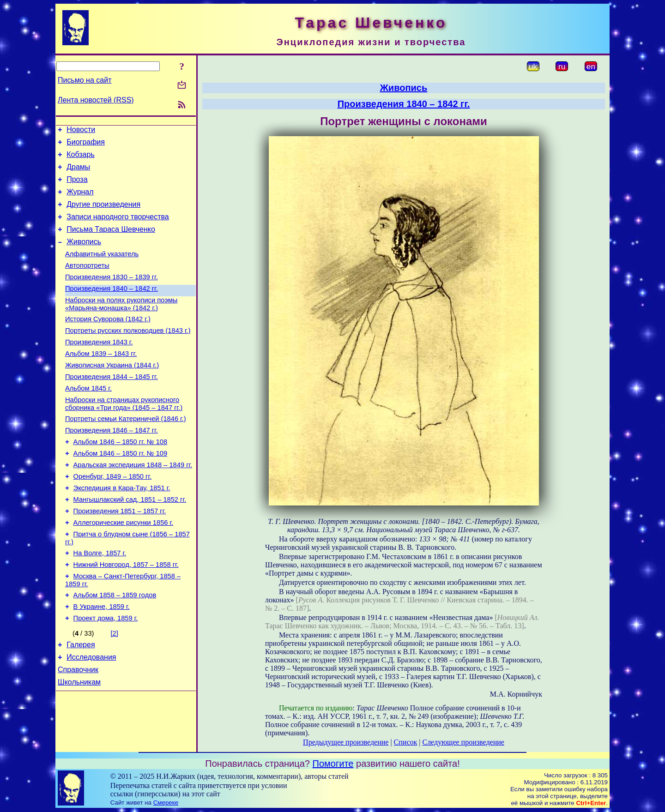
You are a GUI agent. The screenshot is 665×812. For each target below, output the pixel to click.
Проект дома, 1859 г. (106, 674)
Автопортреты (87, 282)
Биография (86, 145)
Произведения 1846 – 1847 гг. (112, 465)
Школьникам (79, 743)
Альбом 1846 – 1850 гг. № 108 (121, 478)
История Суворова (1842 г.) (108, 341)
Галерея (81, 701)
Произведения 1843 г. (99, 367)
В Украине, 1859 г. (102, 661)
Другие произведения (103, 214)
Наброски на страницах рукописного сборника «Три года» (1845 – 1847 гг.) (124, 436)
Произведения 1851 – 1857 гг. (120, 555)
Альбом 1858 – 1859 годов (115, 648)
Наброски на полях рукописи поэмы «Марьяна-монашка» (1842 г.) (121, 325)
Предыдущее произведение (346, 742)
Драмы (78, 172)
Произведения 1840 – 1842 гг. (112, 308)
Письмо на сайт (85, 80)
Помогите (333, 764)
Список (406, 742)
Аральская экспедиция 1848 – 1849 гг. (133, 504)
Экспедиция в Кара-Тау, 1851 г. (122, 529)
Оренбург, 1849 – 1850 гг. (112, 517)
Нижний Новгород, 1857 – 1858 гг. (126, 614)
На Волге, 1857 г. (100, 601)
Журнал (80, 200)
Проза (77, 186)
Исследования (91, 715)
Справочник (78, 729)
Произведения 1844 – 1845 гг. (112, 406)
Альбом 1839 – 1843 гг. (101, 380)
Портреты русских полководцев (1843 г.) (128, 354)
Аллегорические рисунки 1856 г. (124, 568)
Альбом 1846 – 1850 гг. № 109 (121, 491)
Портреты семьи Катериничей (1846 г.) (126, 452)
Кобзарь (81, 159)
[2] (115, 689)
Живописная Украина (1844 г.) (112, 393)
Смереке (166, 803)
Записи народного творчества (118, 228)
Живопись (84, 256)
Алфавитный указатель (102, 269)
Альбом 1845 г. (88, 419)
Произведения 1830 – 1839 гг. (112, 295)
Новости (81, 131)
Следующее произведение (463, 742)
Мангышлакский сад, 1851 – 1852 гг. (130, 542)
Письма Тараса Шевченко (111, 242)
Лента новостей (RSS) (96, 100)
